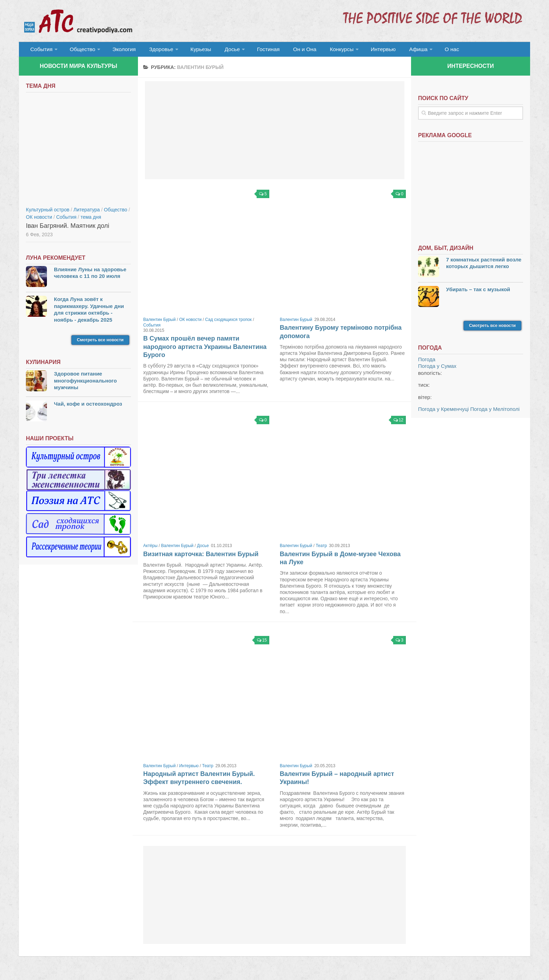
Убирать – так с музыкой (478, 292)
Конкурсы (324, 51)
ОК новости (190, 322)
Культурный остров (48, 212)
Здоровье (155, 51)
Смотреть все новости (100, 343)
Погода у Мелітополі (495, 412)
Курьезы (193, 51)
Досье (221, 51)
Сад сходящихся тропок (228, 322)
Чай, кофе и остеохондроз (88, 407)
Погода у (437, 369)
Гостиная (256, 51)
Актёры (150, 548)
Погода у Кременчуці (443, 412)
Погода (427, 362)
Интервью (363, 51)
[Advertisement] (275, 133)
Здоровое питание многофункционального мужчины (85, 383)
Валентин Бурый (159, 322)
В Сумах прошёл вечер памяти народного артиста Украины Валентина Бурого (205, 349)
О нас (428, 51)
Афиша (396, 51)
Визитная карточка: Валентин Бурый (201, 557)
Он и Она (289, 51)
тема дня (91, 220)
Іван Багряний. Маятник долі (68, 229)
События (41, 51)
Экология (120, 51)
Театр (321, 548)
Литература (87, 212)
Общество (80, 51)
